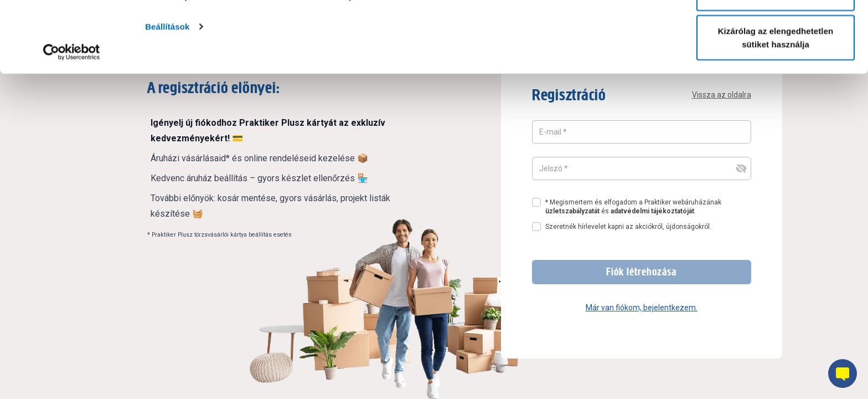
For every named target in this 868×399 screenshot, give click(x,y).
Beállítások (167, 97)
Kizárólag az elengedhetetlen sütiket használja (776, 108)
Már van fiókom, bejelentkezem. (642, 308)
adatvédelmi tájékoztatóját (652, 211)
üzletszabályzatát (572, 211)
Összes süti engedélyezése (776, 29)
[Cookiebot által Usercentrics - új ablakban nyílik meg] (72, 123)
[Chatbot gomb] (843, 374)
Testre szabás (776, 66)
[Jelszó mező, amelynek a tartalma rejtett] (642, 168)
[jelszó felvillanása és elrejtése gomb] (741, 168)
